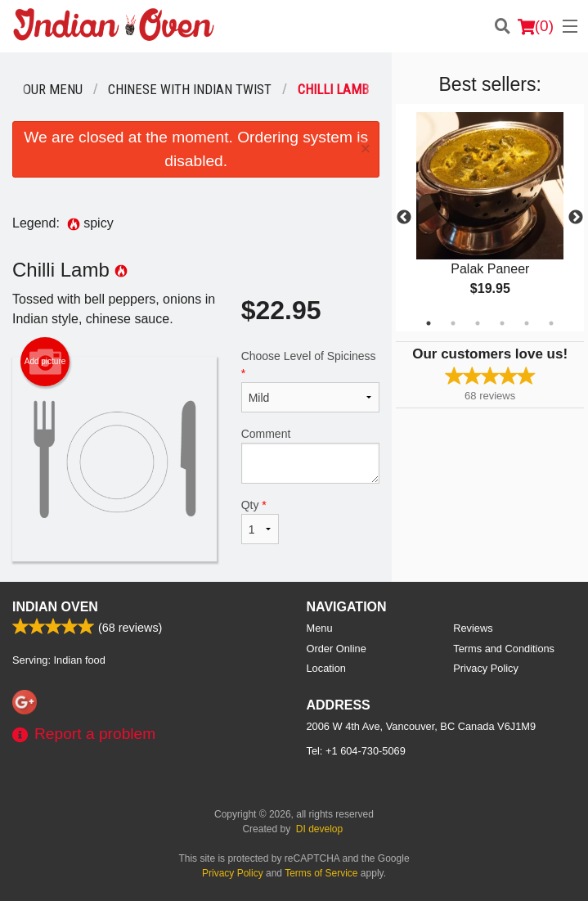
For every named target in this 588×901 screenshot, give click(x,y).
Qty (260, 521)
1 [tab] (429, 323)
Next (576, 218)
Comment (311, 455)
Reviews (473, 628)
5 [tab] (527, 323)
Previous (404, 218)
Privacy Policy (486, 668)
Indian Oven (55, 607)
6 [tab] (551, 323)
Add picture (45, 362)
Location (326, 668)
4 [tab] (502, 323)
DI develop (319, 829)
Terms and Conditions (504, 649)
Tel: (356, 751)
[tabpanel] (490, 218)
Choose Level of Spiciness (311, 381)
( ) (536, 26)
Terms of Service (321, 873)
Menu (320, 628)
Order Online (337, 649)
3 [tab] (478, 323)
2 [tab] (453, 323)
